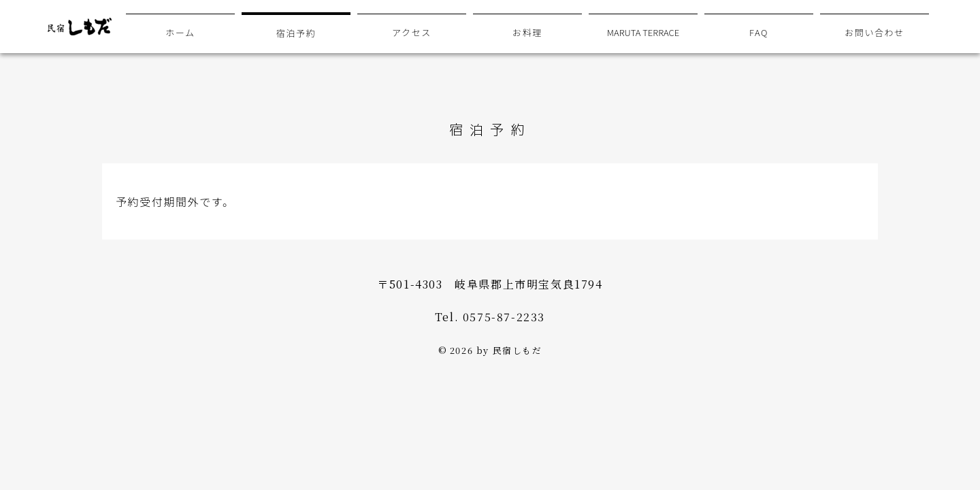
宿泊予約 (296, 33)
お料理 (527, 32)
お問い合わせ (875, 32)
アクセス (412, 32)
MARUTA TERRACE (643, 32)
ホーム (180, 32)
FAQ (759, 32)
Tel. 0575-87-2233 (490, 317)
